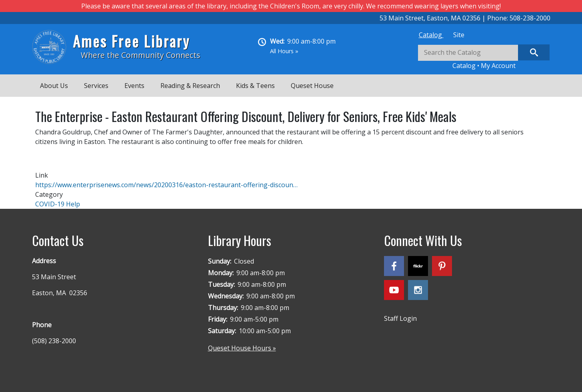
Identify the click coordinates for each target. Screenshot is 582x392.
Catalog (431, 35)
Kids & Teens (255, 86)
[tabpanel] (484, 57)
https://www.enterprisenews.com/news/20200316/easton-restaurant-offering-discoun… (166, 185)
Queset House (312, 86)
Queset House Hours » (242, 348)
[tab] (431, 35)
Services (96, 86)
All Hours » (284, 51)
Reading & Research (190, 86)
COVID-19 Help (58, 204)
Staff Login (400, 318)
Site (459, 35)
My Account (498, 66)
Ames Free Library (131, 41)
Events (134, 86)
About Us (54, 86)
